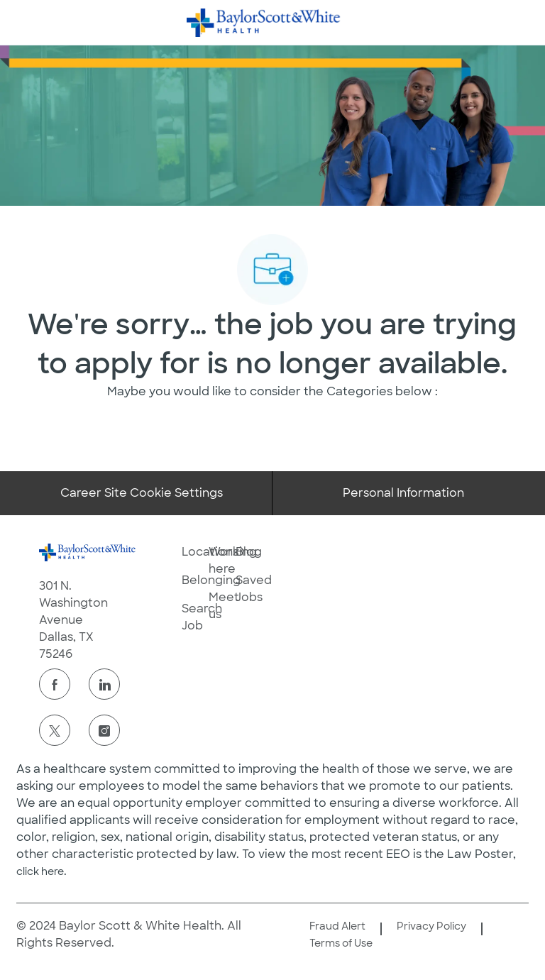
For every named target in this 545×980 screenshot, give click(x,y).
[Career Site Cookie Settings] (142, 493)
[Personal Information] (403, 493)
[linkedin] (104, 684)
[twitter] (55, 730)
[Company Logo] (264, 22)
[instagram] (104, 730)
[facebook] (55, 684)
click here (40, 871)
